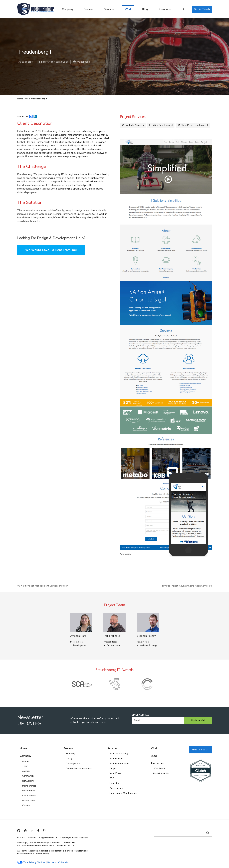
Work (128, 9)
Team (25, 766)
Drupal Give (28, 801)
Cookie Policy (42, 854)
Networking (28, 781)
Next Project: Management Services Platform (45, 586)
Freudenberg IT (51, 131)
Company (68, 9)
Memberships (29, 786)
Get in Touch (202, 9)
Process (89, 9)
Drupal (113, 768)
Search (183, 9)
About (25, 761)
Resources (165, 9)
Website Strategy (135, 125)
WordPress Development (195, 125)
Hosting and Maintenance (123, 793)
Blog (145, 9)
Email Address (141, 715)
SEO (112, 778)
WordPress (115, 773)
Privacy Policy (24, 854)
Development (73, 763)
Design (70, 759)
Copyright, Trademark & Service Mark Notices (63, 851)
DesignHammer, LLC (48, 838)
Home (20, 99)
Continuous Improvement (79, 768)
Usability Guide (161, 773)
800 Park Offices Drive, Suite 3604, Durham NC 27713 (46, 846)
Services (109, 9)
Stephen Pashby (146, 636)
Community (28, 776)
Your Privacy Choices (34, 863)
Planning (70, 754)
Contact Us (69, 843)
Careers (26, 805)
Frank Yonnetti (112, 636)
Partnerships (29, 791)
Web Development (163, 125)
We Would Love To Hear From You (51, 250)
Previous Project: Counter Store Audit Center (185, 586)
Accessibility (116, 788)
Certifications (29, 796)
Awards (26, 771)
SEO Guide (159, 768)
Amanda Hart (78, 636)
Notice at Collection (58, 863)
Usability (114, 783)
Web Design (116, 759)
